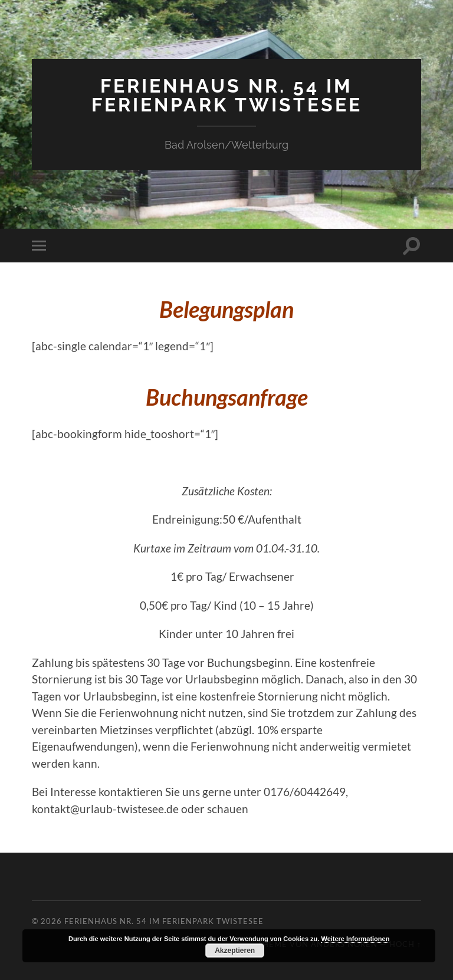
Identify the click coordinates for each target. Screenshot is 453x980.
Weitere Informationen (355, 939)
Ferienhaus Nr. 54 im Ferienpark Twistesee (227, 95)
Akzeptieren (235, 951)
